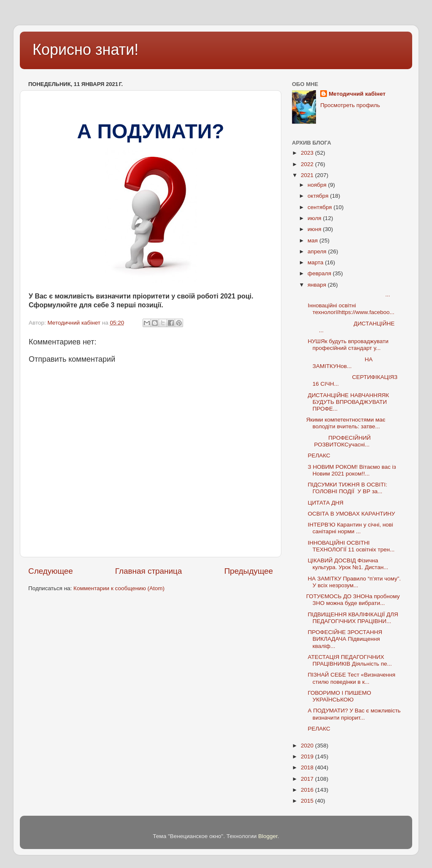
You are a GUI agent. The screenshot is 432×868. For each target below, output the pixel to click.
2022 (308, 164)
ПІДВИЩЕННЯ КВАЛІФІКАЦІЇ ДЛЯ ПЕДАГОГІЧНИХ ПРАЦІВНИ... (352, 618)
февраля (320, 273)
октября (319, 196)
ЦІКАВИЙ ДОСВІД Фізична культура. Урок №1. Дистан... (347, 564)
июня (315, 229)
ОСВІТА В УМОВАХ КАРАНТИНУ (351, 514)
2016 (308, 790)
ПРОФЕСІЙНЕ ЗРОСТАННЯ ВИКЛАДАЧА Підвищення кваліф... (344, 639)
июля (315, 218)
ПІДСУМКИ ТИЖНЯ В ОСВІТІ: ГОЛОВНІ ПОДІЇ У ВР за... (347, 488)
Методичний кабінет (357, 94)
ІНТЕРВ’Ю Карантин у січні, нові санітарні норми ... (350, 528)
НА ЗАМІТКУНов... (340, 363)
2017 (308, 779)
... (348, 294)
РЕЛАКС (318, 455)
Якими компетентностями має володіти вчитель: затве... (346, 423)
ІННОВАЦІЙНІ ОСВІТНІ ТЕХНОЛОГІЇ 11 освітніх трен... (351, 546)
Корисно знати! (85, 50)
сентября (320, 207)
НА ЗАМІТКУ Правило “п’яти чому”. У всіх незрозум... (354, 582)
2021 (308, 175)
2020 (308, 746)
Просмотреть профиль (350, 105)
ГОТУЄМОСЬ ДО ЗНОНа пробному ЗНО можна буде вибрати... (353, 600)
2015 (308, 801)
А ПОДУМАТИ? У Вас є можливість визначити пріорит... (354, 714)
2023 (308, 153)
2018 (308, 767)
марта (316, 262)
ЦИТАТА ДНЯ (325, 503)
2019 (308, 756)
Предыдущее (248, 571)
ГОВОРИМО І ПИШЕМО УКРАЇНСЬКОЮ (339, 696)
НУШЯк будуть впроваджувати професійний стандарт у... (347, 345)
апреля (318, 251)
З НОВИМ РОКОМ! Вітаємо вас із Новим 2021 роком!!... (351, 470)
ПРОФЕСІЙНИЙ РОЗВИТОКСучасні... (345, 441)
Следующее (51, 571)
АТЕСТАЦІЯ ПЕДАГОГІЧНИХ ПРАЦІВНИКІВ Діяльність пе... (349, 660)
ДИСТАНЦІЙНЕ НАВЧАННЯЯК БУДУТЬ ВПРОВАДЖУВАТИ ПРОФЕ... (348, 402)
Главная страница (149, 571)
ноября (318, 185)
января (318, 285)
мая (313, 241)
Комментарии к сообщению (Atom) (119, 588)
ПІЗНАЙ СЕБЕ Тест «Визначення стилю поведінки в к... (351, 678)
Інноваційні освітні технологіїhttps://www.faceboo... (350, 309)
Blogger (268, 836)
